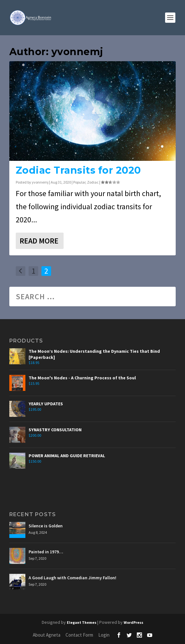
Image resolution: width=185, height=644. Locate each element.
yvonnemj (40, 182)
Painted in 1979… (46, 552)
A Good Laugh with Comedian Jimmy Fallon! (72, 578)
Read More (39, 241)
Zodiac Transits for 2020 (78, 170)
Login (104, 635)
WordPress (133, 622)
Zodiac (93, 182)
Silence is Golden (46, 526)
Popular (79, 182)
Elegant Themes (82, 622)
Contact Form (79, 635)
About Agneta (47, 635)
